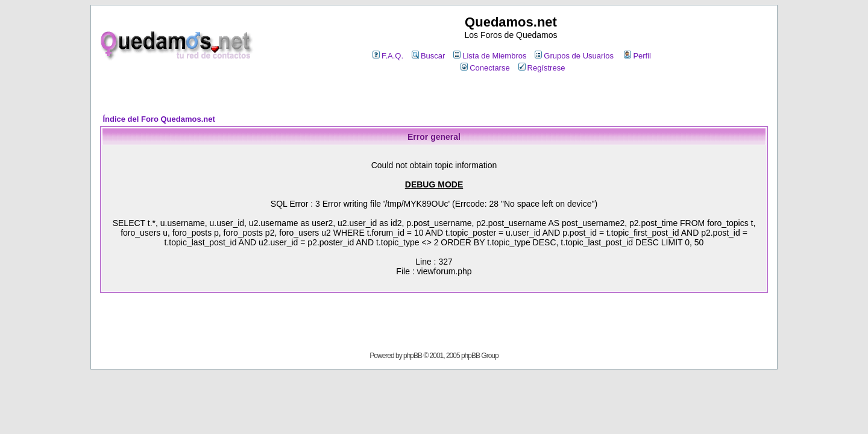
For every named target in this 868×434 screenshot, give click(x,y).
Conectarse (485, 68)
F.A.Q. (388, 56)
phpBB (413, 356)
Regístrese (542, 68)
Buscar (428, 56)
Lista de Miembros (490, 56)
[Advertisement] (434, 94)
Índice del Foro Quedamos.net (159, 119)
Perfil (637, 56)
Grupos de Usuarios (574, 56)
